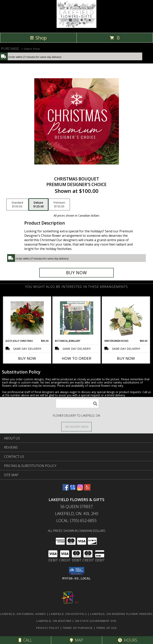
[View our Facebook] (66, 489)
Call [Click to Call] (25, 640)
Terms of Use (106, 628)
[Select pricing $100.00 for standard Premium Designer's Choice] (17, 205)
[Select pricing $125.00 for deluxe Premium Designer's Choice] (38, 205)
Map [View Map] (76, 640)
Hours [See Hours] (128, 640)
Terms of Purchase (78, 628)
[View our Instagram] (80, 489)
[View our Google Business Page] (73, 489)
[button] (77, 571)
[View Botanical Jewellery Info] (77, 318)
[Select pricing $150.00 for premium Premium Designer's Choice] (59, 205)
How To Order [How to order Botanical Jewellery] (76, 358)
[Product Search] (77, 404)
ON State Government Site (96, 621)
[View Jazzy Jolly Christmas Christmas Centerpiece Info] (27, 318)
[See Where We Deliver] (76, 427)
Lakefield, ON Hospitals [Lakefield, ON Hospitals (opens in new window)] (68, 614)
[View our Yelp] (87, 489)
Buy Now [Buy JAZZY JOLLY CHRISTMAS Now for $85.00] (27, 358)
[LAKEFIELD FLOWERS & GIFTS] (76, 27)
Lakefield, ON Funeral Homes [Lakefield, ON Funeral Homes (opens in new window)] (23, 614)
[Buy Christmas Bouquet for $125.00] (76, 273)
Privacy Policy (48, 628)
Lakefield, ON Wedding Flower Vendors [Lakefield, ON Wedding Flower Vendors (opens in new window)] (121, 614)
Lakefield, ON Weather (54, 621)
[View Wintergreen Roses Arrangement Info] (126, 318)
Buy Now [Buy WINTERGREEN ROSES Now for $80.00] (126, 358)
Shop (38, 38)
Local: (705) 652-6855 (76, 521)
